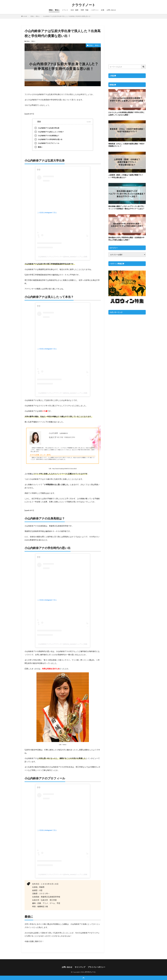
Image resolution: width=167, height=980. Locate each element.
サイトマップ (80, 967)
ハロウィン (95, 10)
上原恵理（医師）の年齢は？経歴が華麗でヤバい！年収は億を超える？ (126, 176)
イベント (65, 10)
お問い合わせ (111, 10)
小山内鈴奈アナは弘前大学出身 (47, 128)
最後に (38, 147)
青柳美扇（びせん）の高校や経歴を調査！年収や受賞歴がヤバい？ (126, 145)
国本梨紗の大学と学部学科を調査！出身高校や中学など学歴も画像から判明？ (126, 239)
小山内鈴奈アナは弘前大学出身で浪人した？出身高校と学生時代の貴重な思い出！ (67, 16)
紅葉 (103, 10)
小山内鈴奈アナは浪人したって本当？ (49, 132)
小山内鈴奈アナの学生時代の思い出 (48, 139)
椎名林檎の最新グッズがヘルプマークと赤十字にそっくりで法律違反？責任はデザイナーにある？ (126, 207)
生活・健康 (74, 10)
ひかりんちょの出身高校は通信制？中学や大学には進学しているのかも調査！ (126, 114)
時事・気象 (85, 10)
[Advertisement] (127, 43)
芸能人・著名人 (54, 10)
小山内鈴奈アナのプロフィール (47, 143)
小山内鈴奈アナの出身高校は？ (47, 136)
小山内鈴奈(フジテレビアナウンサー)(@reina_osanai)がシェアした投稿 (63, 257)
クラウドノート (83, 5)
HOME (25, 16)
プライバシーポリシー (96, 967)
